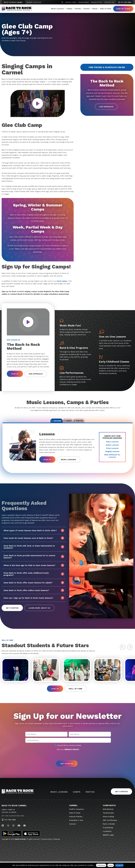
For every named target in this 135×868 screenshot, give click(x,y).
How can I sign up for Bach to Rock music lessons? (34, 601)
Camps (69, 9)
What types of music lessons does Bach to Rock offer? (34, 534)
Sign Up (15, 374)
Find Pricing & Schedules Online (107, 67)
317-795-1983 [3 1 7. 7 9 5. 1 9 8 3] (125, 2)
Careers (73, 830)
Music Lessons (57, 9)
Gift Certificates (110, 827)
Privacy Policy (47, 845)
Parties (78, 9)
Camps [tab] (67, 423)
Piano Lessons (112, 445)
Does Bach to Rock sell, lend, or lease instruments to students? (34, 550)
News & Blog (108, 823)
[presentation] (68, 762)
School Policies (76, 823)
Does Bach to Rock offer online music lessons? (34, 593)
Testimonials (108, 819)
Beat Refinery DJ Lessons (112, 459)
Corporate (109, 812)
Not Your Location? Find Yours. (13, 822)
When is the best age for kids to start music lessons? (34, 568)
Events (87, 9)
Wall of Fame (106, 9)
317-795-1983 (10, 826)
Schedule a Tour (76, 827)
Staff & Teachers (77, 816)
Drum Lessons (112, 451)
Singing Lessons (112, 455)
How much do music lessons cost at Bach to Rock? (34, 541)
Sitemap (57, 845)
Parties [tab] (90, 423)
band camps (62, 281)
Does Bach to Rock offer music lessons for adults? (34, 586)
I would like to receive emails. (68, 752)
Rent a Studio (109, 830)
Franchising (83, 2)
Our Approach (106, 107)
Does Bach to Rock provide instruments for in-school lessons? (34, 560)
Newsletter (96, 2)
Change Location (34, 2)
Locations (107, 838)
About (95, 9)
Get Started (12, 611)
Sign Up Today (123, 9)
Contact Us (109, 2)
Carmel (73, 812)
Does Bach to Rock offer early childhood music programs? (34, 577)
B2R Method (108, 816)
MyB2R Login (71, 2)
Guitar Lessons (112, 448)
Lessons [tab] (45, 423)
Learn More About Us (39, 611)
